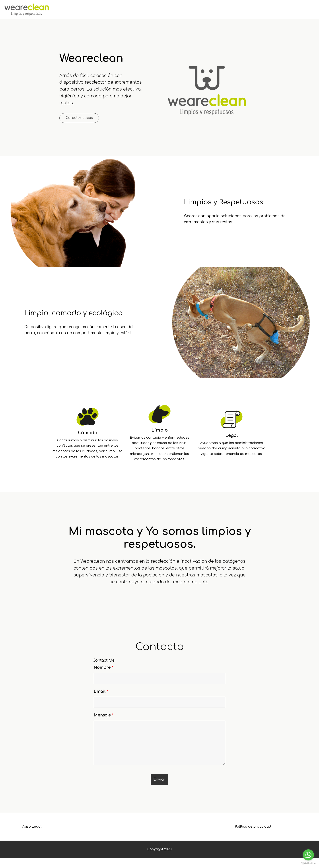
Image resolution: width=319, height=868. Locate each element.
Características (88, 119)
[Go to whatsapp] (308, 855)
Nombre (104, 677)
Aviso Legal (32, 837)
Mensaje (104, 725)
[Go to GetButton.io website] (308, 863)
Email (101, 701)
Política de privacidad (253, 837)
